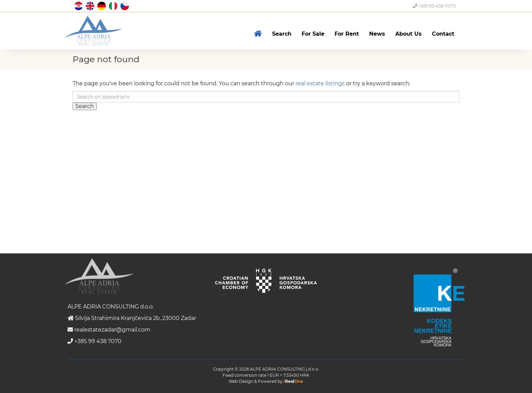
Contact (443, 34)
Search (282, 34)
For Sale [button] (313, 34)
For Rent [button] (347, 34)
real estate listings (320, 83)
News (377, 34)
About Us (408, 34)
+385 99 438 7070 (434, 6)
